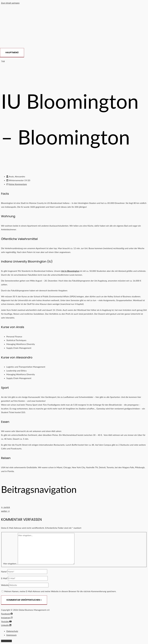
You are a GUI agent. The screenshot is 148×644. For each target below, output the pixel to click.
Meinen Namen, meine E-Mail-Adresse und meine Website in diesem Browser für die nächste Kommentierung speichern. (60, 591)
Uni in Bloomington (70, 271)
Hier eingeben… (10, 564)
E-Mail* (5, 578)
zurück (6, 507)
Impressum (11, 635)
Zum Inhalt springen (10, 3)
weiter (5, 511)
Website (5, 585)
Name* (4, 571)
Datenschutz (12, 631)
